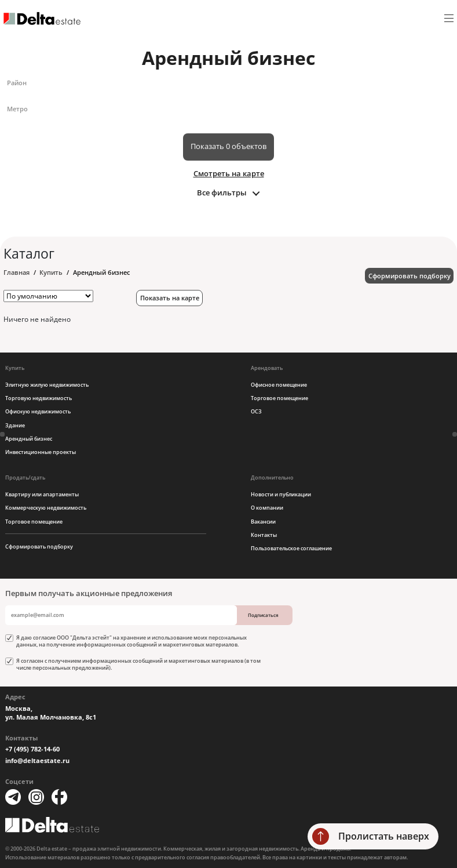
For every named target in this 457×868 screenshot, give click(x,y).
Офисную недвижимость (38, 411)
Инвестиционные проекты (41, 452)
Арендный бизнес (29, 439)
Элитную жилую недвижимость (47, 385)
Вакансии (263, 522)
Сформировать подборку (410, 276)
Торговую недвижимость (39, 398)
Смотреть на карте (229, 173)
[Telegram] (13, 797)
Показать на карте (170, 298)
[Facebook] (59, 797)
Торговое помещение (279, 398)
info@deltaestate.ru (37, 761)
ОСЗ (256, 411)
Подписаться (263, 615)
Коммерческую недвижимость (46, 508)
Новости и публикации (281, 494)
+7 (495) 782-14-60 (32, 749)
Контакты (264, 535)
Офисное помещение (279, 385)
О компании (267, 508)
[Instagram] (36, 797)
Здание (15, 425)
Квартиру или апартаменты (42, 494)
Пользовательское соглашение (291, 548)
